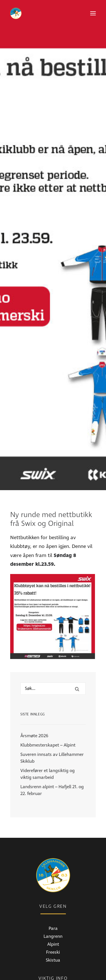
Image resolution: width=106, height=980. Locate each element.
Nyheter (53, 918)
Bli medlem (53, 934)
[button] (93, 13)
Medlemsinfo (53, 926)
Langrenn (53, 854)
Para (53, 846)
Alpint (53, 862)
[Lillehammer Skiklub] (16, 13)
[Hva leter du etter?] (53, 606)
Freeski (53, 870)
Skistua (53, 878)
